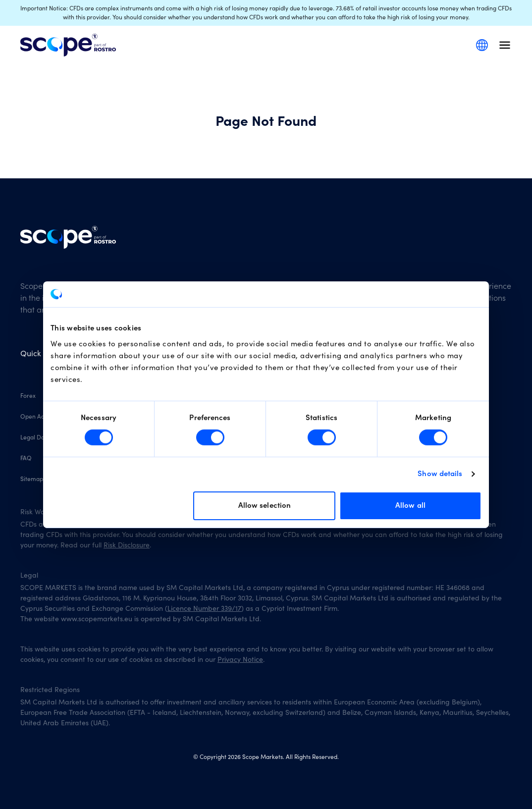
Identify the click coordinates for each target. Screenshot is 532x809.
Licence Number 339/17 (204, 609)
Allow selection (265, 506)
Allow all (410, 506)
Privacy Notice (240, 660)
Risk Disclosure (127, 545)
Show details (440, 474)
